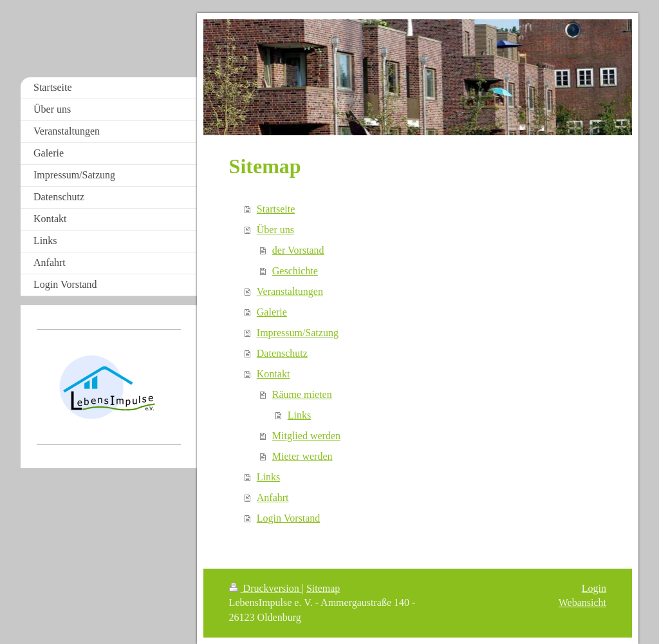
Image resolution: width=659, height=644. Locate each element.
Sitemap (323, 588)
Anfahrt (273, 497)
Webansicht (582, 602)
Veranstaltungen (290, 291)
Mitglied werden (306, 436)
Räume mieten (302, 394)
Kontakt (274, 374)
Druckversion (265, 588)
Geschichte (295, 271)
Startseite (276, 209)
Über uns (275, 230)
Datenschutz (282, 353)
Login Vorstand (289, 518)
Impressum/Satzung (298, 333)
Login (594, 588)
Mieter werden (302, 456)
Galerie (272, 312)
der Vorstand (298, 250)
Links (299, 415)
